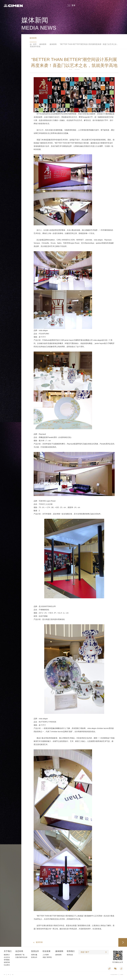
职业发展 (47, 952)
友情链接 (13, 976)
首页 (35, 45)
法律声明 (4, 976)
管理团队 (7, 961)
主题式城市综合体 (21, 958)
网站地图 (9, 976)
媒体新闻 (33, 38)
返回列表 (39, 943)
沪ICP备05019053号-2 (122, 976)
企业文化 (7, 958)
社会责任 (7, 966)
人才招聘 (46, 956)
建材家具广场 (20, 956)
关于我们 (8, 952)
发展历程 (7, 963)
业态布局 (19, 952)
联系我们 (71, 952)
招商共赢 (34, 956)
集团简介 (7, 956)
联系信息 (70, 956)
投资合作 (35, 952)
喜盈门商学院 (47, 958)
